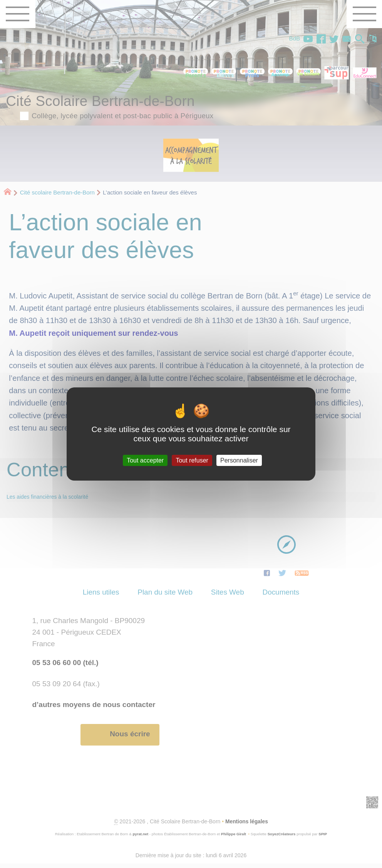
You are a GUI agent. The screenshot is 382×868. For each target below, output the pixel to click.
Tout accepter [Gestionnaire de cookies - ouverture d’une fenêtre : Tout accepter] (145, 460)
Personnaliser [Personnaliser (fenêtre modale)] (239, 460)
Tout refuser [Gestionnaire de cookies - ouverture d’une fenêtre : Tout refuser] (192, 460)
